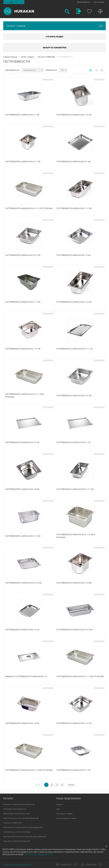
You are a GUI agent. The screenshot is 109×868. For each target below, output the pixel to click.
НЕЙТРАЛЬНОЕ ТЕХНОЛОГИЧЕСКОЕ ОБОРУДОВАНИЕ (25, 837)
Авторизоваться (84, 2)
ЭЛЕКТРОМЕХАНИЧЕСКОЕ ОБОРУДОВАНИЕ (21, 818)
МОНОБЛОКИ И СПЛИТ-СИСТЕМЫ (17, 832)
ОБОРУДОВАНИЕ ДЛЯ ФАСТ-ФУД (16, 814)
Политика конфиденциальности (17, 865)
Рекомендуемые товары (66, 818)
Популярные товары (64, 814)
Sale (58, 809)
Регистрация (99, 2)
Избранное (92, 865)
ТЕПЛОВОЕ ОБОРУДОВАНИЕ (15, 809)
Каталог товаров (54, 26)
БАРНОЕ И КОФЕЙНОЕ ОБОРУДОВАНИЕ (19, 804)
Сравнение (67, 865)
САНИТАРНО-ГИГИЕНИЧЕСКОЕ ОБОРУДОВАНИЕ (23, 827)
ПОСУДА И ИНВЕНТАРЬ (46, 57)
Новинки (60, 804)
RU (11, 2)
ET (17, 2)
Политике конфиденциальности (38, 854)
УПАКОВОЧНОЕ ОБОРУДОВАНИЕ (16, 841)
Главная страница (10, 57)
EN (6, 2)
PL (22, 2)
